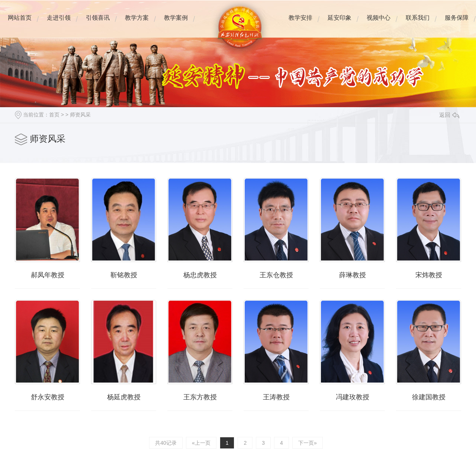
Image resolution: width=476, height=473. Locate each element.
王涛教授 (276, 397)
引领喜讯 (98, 18)
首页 (54, 115)
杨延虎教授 (124, 397)
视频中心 (378, 23)
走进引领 (59, 23)
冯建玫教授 (353, 397)
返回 (449, 115)
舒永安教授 (48, 397)
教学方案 (137, 23)
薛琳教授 (353, 275)
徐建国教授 (429, 397)
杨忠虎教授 (200, 275)
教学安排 (300, 23)
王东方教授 (200, 397)
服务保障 (456, 23)
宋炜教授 (429, 275)
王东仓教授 (276, 275)
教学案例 (176, 23)
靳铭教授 (124, 275)
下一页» (308, 443)
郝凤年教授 (48, 275)
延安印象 (339, 23)
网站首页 (20, 23)
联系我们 (417, 23)
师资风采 (80, 115)
